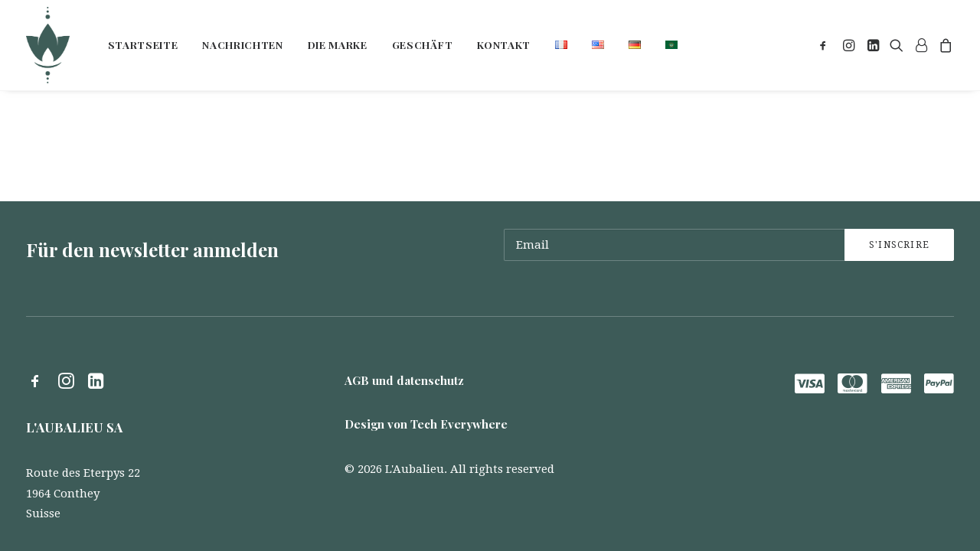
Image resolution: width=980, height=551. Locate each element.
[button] (826, 45)
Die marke (338, 44)
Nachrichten (242, 44)
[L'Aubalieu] (48, 45)
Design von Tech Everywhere (426, 424)
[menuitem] (143, 45)
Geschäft (422, 44)
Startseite (143, 44)
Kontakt (504, 44)
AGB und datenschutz (404, 380)
